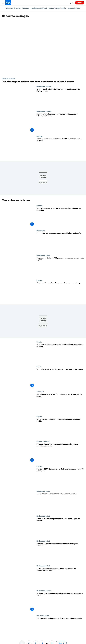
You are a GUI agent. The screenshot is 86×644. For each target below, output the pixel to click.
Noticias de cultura (44, 86)
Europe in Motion (43, 441)
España (39, 280)
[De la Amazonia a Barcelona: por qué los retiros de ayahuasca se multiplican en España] (60, 242)
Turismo (25, 8)
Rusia (64, 8)
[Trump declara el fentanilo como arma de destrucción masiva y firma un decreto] (60, 378)
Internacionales (43, 615)
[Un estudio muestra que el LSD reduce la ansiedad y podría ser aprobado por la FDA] (60, 528)
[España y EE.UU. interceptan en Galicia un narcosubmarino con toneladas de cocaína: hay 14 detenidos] (60, 478)
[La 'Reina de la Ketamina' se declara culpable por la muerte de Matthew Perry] (60, 602)
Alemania (40, 392)
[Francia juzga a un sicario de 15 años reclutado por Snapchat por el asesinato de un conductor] (60, 217)
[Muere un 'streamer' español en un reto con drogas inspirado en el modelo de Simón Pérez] (60, 292)
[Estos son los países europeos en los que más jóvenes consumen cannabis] (60, 453)
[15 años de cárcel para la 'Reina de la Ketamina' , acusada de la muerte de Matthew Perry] (60, 98)
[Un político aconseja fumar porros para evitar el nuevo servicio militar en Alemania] (60, 403)
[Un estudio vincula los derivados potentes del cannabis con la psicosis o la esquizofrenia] (60, 577)
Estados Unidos (74, 8)
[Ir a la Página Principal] (8, 3)
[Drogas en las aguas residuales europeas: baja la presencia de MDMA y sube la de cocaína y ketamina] (60, 123)
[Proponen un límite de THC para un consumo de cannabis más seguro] (60, 267)
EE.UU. (39, 342)
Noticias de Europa (44, 111)
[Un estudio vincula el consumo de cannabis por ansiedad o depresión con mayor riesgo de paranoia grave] (60, 552)
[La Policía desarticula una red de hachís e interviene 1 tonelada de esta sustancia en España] (60, 428)
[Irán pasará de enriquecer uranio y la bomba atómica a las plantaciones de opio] (60, 627)
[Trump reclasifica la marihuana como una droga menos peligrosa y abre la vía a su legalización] (60, 353)
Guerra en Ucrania (13, 8)
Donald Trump (54, 8)
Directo (80, 3)
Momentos (41, 230)
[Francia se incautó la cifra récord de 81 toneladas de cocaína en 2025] (60, 148)
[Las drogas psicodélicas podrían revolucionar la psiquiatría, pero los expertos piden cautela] (60, 503)
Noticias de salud (8, 79)
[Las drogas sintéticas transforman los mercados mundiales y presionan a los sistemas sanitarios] (43, 82)
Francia (39, 136)
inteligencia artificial (39, 8)
